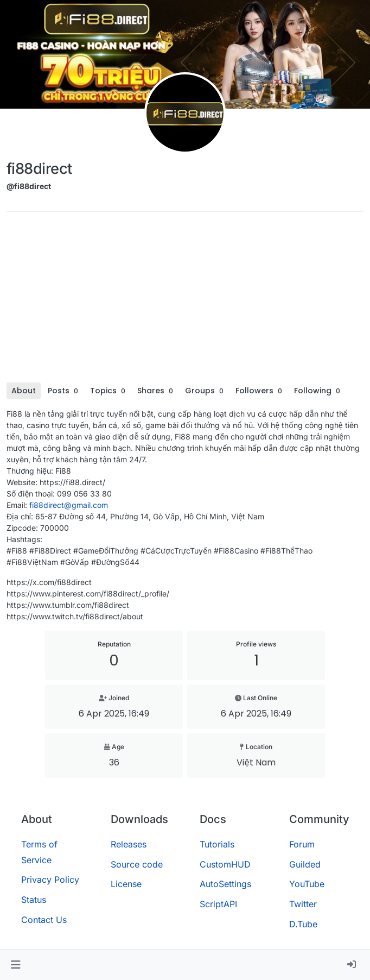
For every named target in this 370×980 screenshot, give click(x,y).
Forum (302, 844)
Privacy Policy (50, 880)
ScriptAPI (218, 904)
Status (34, 900)
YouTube (307, 884)
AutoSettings (225, 884)
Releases (129, 844)
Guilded (305, 864)
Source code (137, 864)
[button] (15, 965)
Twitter (303, 904)
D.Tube (303, 924)
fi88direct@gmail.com (69, 505)
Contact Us (44, 920)
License (126, 884)
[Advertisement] (185, 301)
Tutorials (217, 844)
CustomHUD (225, 864)
